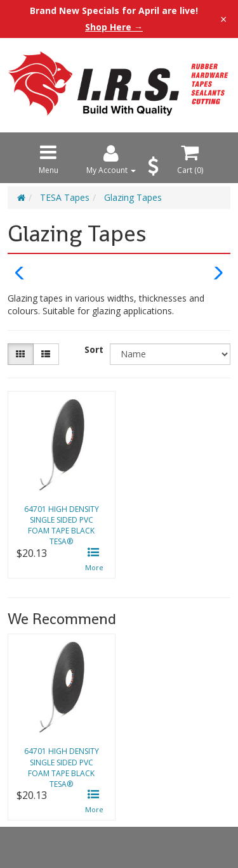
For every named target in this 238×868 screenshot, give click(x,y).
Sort (94, 349)
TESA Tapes (65, 197)
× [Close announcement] (223, 19)
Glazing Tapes (133, 197)
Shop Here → (114, 27)
